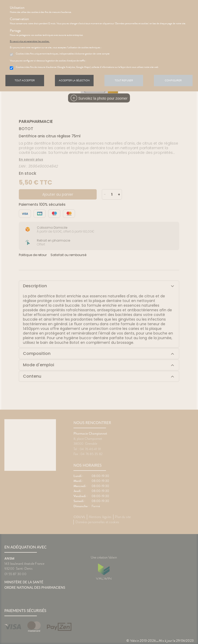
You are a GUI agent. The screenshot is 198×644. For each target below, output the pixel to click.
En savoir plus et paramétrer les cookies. (30, 41)
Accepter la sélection (74, 80)
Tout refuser (124, 80)
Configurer (173, 80)
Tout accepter (25, 80)
